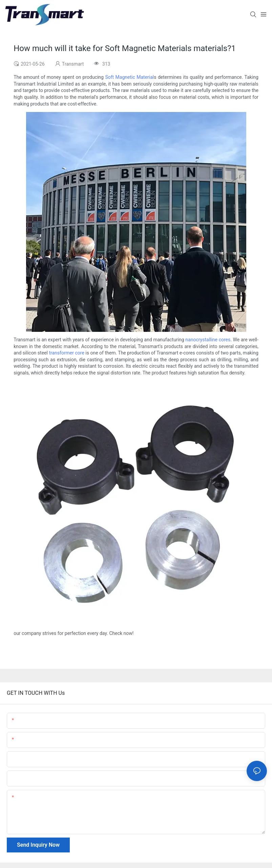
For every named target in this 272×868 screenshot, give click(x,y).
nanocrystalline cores (208, 340)
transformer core (67, 353)
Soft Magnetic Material (129, 77)
